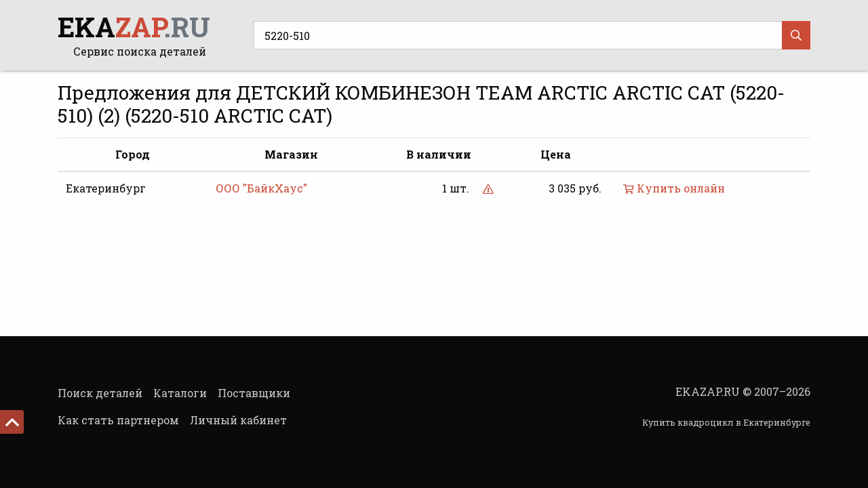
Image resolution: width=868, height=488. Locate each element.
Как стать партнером (118, 420)
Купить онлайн (674, 188)
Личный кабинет (238, 420)
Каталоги (180, 393)
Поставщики (254, 393)
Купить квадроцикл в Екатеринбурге (726, 422)
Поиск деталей (100, 393)
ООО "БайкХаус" (261, 188)
